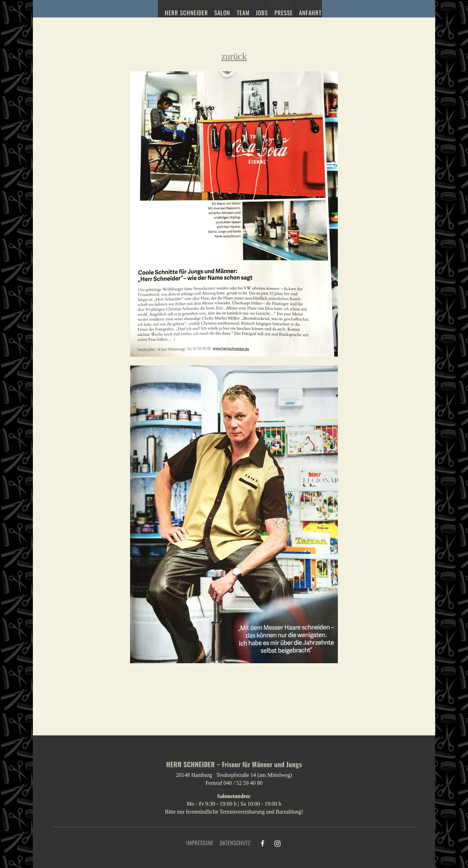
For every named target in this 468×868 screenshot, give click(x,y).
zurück (234, 56)
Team (238, 12)
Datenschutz (235, 843)
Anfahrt (310, 12)
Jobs (259, 12)
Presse (282, 12)
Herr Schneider (179, 12)
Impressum (200, 843)
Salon (216, 12)
